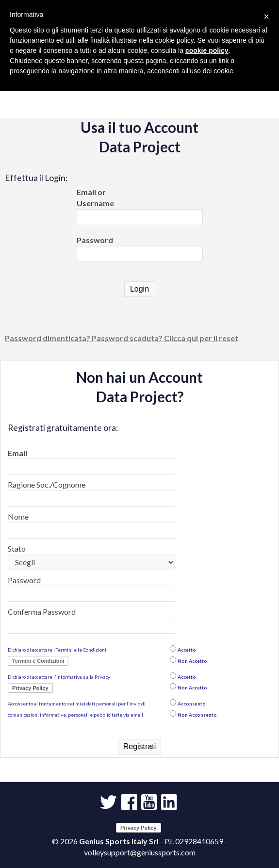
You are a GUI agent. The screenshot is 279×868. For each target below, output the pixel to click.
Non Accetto (192, 661)
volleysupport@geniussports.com (140, 852)
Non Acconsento (197, 715)
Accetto (187, 650)
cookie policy (207, 50)
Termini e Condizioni (38, 661)
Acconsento (192, 704)
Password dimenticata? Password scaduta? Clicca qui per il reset (122, 338)
